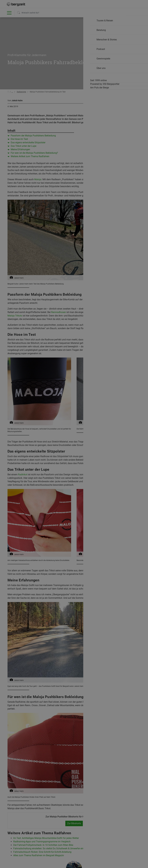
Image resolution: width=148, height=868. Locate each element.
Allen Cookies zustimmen (103, 162)
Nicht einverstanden (45, 162)
